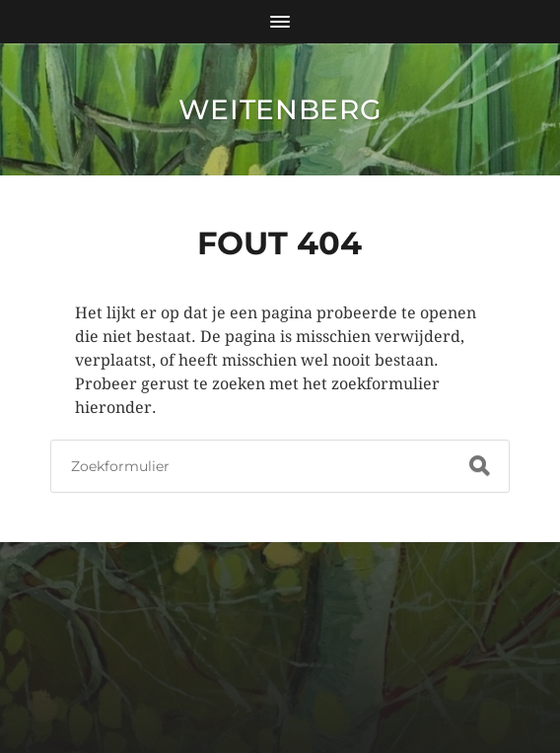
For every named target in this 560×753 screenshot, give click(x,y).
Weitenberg (280, 109)
